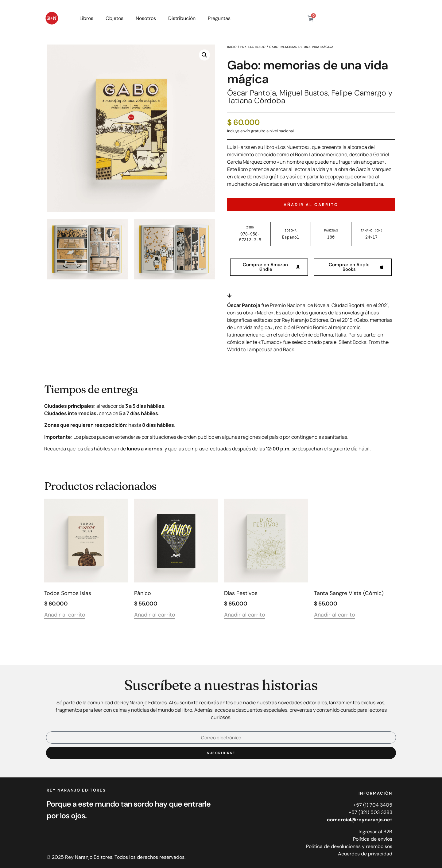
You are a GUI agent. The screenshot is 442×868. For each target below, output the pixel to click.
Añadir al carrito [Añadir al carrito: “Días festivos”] (245, 615)
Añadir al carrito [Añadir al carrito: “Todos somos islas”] (65, 615)
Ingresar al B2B (375, 832)
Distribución (182, 18)
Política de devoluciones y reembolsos (349, 846)
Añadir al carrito (311, 205)
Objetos (114, 18)
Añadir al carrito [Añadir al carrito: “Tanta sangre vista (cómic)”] (335, 615)
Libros (86, 18)
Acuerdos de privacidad (365, 854)
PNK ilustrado (253, 47)
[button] (204, 55)
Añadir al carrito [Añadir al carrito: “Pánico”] (155, 615)
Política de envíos (373, 839)
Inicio (232, 47)
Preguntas (219, 18)
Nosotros (146, 18)
